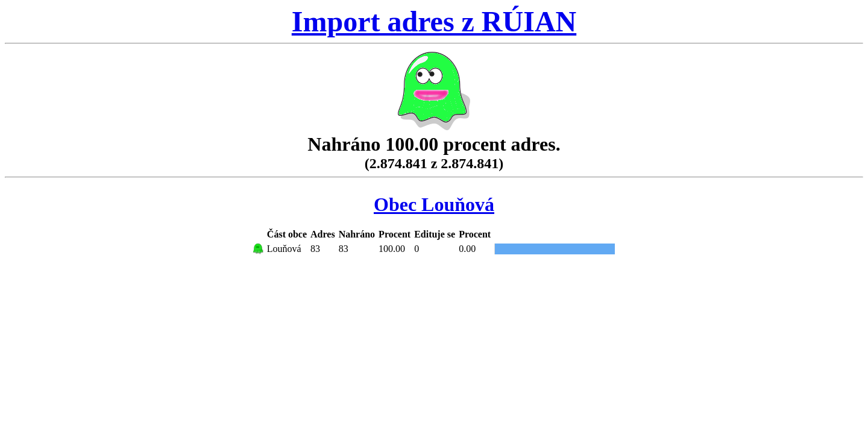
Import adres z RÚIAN (434, 21)
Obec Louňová (434, 204)
